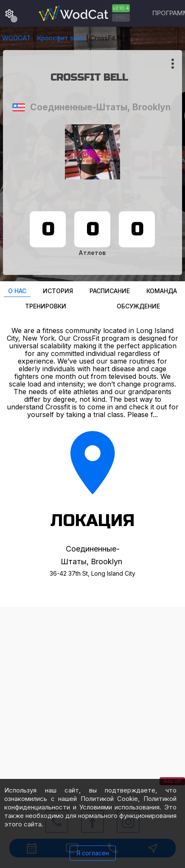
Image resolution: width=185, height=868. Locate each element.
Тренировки (46, 306)
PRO (121, 17)
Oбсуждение (138, 306)
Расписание (110, 291)
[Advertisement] (92, 699)
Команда (162, 291)
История (58, 291)
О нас (17, 291)
